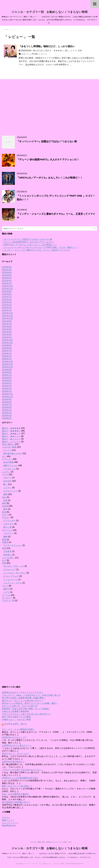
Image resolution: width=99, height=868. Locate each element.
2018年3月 (7, 415)
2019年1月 (7, 391)
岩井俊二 (7, 555)
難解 (5, 537)
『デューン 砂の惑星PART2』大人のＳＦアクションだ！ (48, 160)
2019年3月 (7, 386)
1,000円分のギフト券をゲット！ (17, 745)
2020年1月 (7, 359)
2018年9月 (7, 399)
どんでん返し (8, 558)
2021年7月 (7, 324)
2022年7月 (7, 297)
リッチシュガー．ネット (16, 724)
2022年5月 (7, 299)
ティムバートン (10, 579)
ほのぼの (40, 51)
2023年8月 (7, 272)
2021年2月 (7, 337)
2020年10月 (7, 343)
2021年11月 (7, 316)
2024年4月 (7, 267)
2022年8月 (7, 294)
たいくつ (7, 450)
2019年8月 (7, 372)
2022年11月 (7, 289)
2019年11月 (7, 364)
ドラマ (73, 51)
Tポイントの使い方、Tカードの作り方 (20, 706)
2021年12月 (7, 313)
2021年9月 (7, 321)
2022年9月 (7, 291)
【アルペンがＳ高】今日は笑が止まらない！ (23, 770)
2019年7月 (7, 375)
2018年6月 (7, 407)
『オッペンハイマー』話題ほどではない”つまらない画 (47, 141)
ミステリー (8, 533)
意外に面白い (8, 444)
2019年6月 (7, 378)
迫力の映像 (8, 462)
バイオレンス (9, 469)
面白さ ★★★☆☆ (11, 433)
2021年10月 (7, 318)
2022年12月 (7, 286)
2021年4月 (7, 332)
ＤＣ (4, 560)
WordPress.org (9, 825)
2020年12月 (7, 340)
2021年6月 (7, 326)
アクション (7, 459)
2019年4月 (7, 383)
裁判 (5, 509)
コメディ (6, 472)
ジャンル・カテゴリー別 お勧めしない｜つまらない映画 (49, 12)
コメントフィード (10, 823)
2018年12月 (7, 394)
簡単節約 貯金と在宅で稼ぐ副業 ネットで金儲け (26, 709)
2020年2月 (7, 356)
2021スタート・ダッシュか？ (16, 754)
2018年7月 (7, 405)
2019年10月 (7, 367)
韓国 (4, 539)
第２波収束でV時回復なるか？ (16, 802)
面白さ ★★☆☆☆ (11, 436)
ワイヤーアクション (13, 545)
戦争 (4, 503)
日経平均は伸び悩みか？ (13, 762)
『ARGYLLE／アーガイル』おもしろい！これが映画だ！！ (50, 178)
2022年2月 (7, 308)
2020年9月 (7, 345)
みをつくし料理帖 (30, 54)
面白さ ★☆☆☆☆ (11, 439)
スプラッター (9, 520)
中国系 (5, 542)
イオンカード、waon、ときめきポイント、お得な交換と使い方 (31, 695)
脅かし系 (7, 527)
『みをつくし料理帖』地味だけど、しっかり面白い (47, 46)
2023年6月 (7, 275)
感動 (5, 494)
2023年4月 (7, 281)
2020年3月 (7, 353)
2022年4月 (7, 302)
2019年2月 (7, 389)
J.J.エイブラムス (11, 576)
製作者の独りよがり (13, 453)
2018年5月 (7, 410)
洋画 (4, 563)
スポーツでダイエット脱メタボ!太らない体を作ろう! (26, 714)
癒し (67, 51)
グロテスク (8, 524)
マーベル (6, 595)
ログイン (6, 817)
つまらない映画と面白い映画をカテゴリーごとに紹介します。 (51, 842)
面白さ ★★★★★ (11, 428)
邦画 (80, 51)
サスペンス (7, 530)
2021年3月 (7, 335)
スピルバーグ (9, 569)
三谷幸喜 (7, 551)
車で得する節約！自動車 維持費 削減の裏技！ (24, 698)
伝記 (4, 497)
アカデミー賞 (8, 601)
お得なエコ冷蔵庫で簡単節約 (15, 711)
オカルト (6, 517)
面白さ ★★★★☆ (55, 51)
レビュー (43, 54)
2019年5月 (7, 380)
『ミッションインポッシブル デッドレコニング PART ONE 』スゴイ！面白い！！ (40, 247)
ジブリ (6, 592)
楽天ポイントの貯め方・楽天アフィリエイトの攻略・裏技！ (30, 703)
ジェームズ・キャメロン (15, 573)
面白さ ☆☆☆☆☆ (11, 442)
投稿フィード (8, 820)
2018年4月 (7, 413)
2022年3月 (7, 305)
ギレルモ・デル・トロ (14, 566)
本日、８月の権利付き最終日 (15, 794)
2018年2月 (7, 418)
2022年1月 (7, 310)
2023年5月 (7, 278)
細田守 (6, 589)
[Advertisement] (49, 107)
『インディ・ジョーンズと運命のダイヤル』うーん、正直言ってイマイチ (36, 250)
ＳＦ (4, 456)
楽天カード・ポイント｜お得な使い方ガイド (23, 701)
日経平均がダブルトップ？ (14, 737)
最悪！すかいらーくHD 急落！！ (17, 786)
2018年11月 (7, 397)
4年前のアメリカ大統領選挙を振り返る (20, 778)
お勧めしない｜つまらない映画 (16, 719)
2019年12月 (7, 362)
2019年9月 (7, 370)
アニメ (5, 586)
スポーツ (7, 478)
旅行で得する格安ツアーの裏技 (16, 717)
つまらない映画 (9, 447)
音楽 (5, 500)
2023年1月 (7, 283)
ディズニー (7, 598)
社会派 (5, 506)
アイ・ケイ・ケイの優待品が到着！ (18, 729)
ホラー (5, 515)
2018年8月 (7, 402)
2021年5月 (7, 329)
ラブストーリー (10, 491)
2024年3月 (7, 270)
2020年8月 (7, 348)
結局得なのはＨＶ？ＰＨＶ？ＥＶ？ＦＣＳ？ (23, 692)
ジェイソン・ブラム (13, 583)
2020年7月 (7, 351)
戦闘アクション (10, 465)
